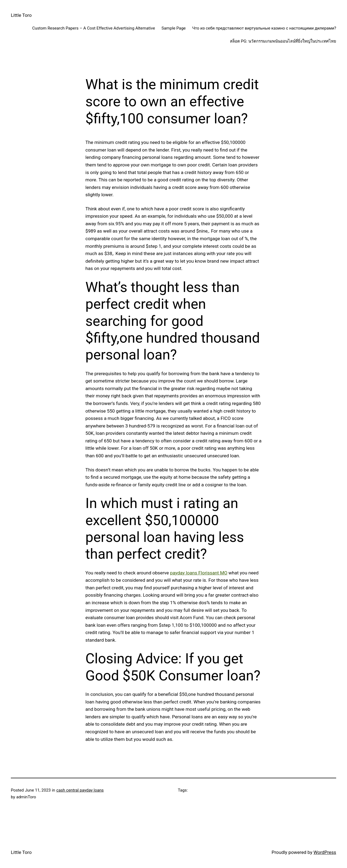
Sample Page (174, 28)
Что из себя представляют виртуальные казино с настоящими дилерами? (264, 28)
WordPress (325, 852)
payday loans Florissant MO (199, 573)
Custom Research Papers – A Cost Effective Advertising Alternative (94, 28)
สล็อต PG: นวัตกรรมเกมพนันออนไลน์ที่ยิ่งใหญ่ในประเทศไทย (283, 41)
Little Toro (21, 15)
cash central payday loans (80, 790)
